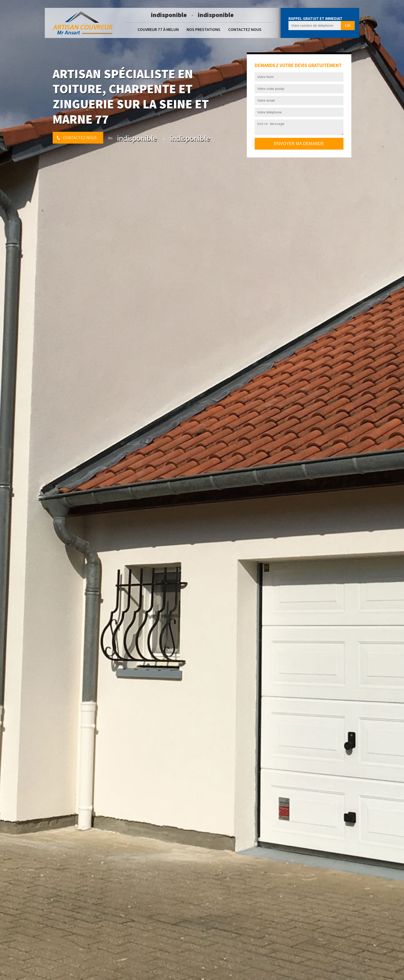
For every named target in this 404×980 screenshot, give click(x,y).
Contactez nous (245, 29)
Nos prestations (203, 29)
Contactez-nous (80, 138)
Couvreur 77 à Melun (158, 29)
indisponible (169, 15)
